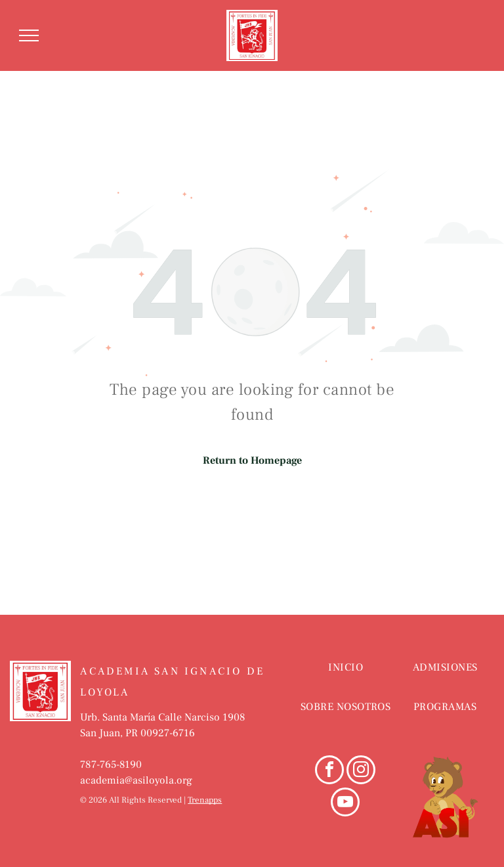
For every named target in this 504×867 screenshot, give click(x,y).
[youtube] (345, 804)
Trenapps (205, 800)
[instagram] (361, 771)
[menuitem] (346, 680)
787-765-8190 (111, 765)
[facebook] (329, 771)
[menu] (29, 35)
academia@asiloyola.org (136, 780)
